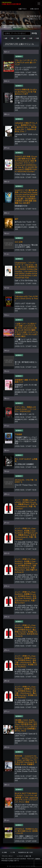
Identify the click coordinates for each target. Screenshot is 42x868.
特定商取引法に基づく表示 (26, 852)
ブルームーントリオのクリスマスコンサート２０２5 (26, 69)
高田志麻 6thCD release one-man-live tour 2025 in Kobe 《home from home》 (26, 770)
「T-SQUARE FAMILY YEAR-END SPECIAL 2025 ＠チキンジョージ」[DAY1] (26, 514)
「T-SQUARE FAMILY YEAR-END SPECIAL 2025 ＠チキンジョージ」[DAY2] (26, 544)
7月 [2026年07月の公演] (12, 38)
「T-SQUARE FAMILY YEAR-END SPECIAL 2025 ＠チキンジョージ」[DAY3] (26, 577)
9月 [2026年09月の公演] (24, 38)
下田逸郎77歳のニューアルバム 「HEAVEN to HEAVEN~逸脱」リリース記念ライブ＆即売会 (26, 440)
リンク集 (13, 852)
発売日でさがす (17, 27)
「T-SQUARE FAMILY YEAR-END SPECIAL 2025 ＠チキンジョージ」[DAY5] (26, 641)
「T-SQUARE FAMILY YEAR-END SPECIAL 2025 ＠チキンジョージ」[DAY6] (26, 672)
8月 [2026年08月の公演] (18, 38)
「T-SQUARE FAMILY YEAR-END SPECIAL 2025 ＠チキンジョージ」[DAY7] (26, 702)
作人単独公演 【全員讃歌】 (24, 464)
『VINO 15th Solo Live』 (25, 174)
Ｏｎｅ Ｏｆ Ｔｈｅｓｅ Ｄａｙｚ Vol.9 (26, 486)
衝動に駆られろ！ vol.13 (24, 414)
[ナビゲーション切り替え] (39, 4)
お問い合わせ (34, 9)
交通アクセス (22, 9)
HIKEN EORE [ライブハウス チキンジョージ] (11, 4)
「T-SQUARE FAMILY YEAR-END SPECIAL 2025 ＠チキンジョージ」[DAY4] (26, 608)
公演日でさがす (7, 27)
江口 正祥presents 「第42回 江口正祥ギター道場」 (26, 246)
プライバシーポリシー (8, 856)
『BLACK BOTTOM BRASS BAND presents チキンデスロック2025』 (26, 807)
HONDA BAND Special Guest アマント (26, 735)
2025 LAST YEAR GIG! (25, 304)
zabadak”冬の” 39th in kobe (26, 135)
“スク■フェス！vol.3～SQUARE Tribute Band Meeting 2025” (26, 341)
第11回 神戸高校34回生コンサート (26, 363)
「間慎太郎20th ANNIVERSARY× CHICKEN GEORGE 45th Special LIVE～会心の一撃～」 (26, 100)
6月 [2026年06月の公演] (6, 38)
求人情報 (4, 852)
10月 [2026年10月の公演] (31, 38)
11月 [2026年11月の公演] (37, 38)
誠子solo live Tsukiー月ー (25, 222)
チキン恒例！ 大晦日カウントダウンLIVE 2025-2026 (26, 837)
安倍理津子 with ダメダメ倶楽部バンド (26, 386)
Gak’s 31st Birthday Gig (26, 281)
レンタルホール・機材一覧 (24, 856)
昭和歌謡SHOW (21, 206)
